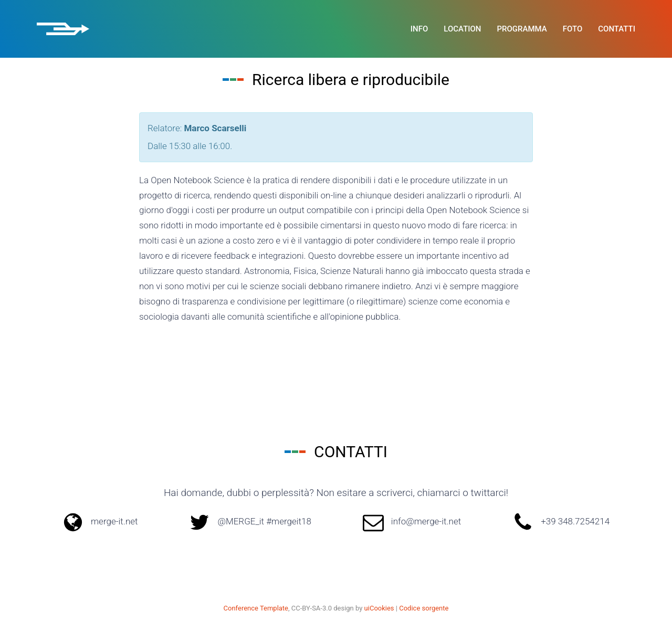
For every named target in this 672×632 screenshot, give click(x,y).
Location (462, 29)
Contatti (617, 29)
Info (419, 29)
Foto (573, 29)
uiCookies (379, 608)
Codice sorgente (424, 608)
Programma (522, 29)
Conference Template (256, 608)
